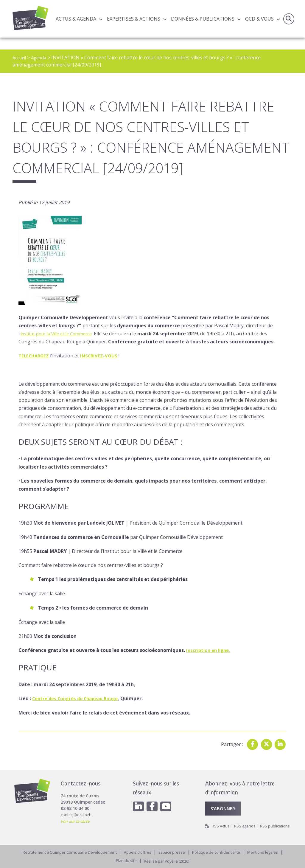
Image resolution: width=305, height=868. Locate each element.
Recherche (288, 19)
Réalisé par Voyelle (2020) (167, 860)
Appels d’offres (138, 851)
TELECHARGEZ (35, 356)
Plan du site (124, 860)
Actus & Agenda (76, 19)
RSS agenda (247, 818)
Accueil (20, 58)
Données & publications (203, 19)
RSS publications (221, 824)
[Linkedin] (139, 798)
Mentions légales (270, 851)
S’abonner (224, 800)
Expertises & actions (134, 19)
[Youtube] (169, 798)
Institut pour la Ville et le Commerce (60, 334)
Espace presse (173, 851)
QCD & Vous (259, 19)
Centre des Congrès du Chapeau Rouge (79, 698)
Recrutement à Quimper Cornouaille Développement (66, 851)
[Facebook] (154, 798)
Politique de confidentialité (220, 851)
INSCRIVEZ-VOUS (102, 356)
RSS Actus (221, 818)
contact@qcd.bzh (77, 806)
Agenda (41, 58)
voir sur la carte (77, 812)
